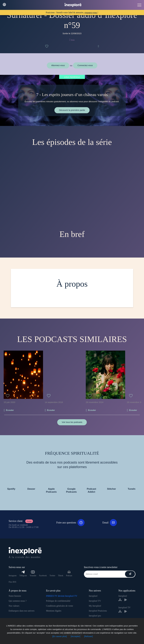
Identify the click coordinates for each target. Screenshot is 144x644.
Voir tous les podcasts (72, 422)
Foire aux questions (70, 523)
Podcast (69, 574)
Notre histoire (15, 596)
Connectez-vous (85, 65)
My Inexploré (95, 606)
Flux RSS (12, 582)
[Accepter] (76, 636)
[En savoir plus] (60, 636)
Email (110, 523)
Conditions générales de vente (59, 606)
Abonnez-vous (58, 65)
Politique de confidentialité (58, 601)
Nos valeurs (14, 606)
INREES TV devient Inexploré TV (62, 596)
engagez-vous (91, 12)
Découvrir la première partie (72, 110)
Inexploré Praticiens (98, 611)
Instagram (13, 576)
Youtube (33, 574)
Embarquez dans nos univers (22, 611)
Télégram (23, 574)
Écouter (10, 410)
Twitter (52, 576)
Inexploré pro (95, 616)
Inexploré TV (95, 601)
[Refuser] (89, 636)
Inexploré (93, 596)
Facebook (43, 576)
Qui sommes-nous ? (18, 601)
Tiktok (61, 576)
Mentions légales (54, 611)
